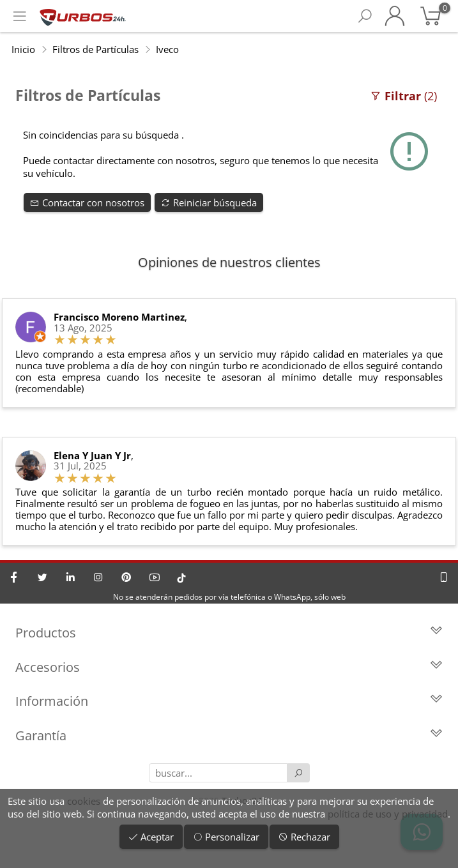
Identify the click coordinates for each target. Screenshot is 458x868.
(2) (403, 96)
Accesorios (229, 667)
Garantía (229, 735)
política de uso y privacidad (388, 814)
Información (229, 701)
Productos (229, 633)
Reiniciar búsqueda (209, 202)
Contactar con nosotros (87, 202)
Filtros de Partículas (95, 49)
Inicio (23, 49)
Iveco (167, 49)
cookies (84, 801)
